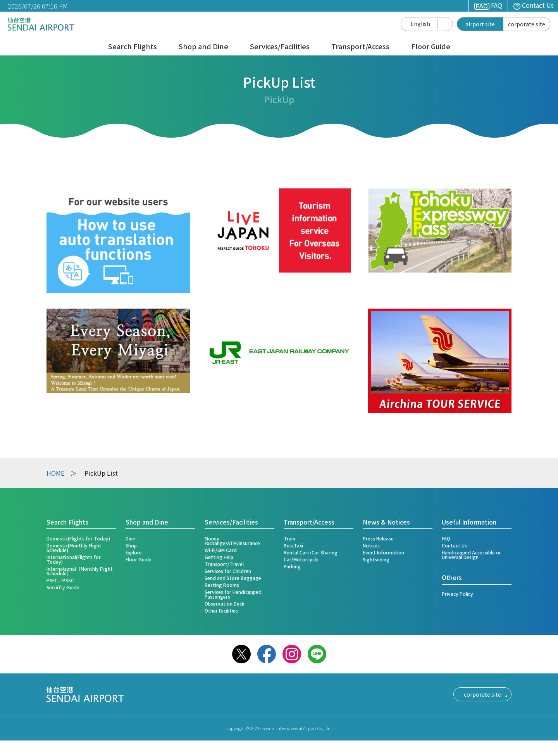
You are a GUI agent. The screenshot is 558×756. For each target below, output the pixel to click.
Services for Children (228, 571)
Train (289, 538)
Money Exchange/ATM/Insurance (232, 541)
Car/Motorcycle (301, 559)
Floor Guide (431, 47)
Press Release (378, 538)
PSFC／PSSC (60, 580)
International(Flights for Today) (74, 559)
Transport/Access (360, 47)
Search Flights (133, 47)
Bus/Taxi (293, 545)
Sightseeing (376, 559)
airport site (480, 24)
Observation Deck (225, 603)
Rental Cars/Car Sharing (311, 552)
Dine (130, 538)
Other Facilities (221, 610)
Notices (371, 545)
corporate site (527, 24)
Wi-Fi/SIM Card (221, 550)
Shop (131, 545)
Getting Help (219, 557)
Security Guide (63, 587)
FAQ (488, 5)
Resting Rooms (222, 585)
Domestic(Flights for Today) (78, 538)
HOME (55, 473)
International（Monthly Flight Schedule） (80, 571)
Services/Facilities (280, 47)
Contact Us (534, 5)
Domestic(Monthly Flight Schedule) (74, 548)
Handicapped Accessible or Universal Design (471, 555)
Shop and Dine (203, 47)
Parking (292, 566)
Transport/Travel (224, 564)
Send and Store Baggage (233, 578)
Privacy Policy (457, 594)
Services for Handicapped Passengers (233, 594)
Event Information (383, 552)
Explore (134, 552)
